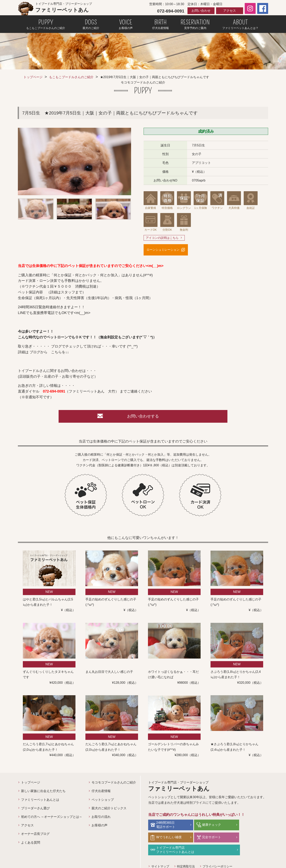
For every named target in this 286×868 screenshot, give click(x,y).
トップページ (33, 77)
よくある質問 (31, 844)
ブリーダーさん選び (35, 810)
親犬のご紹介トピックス (109, 810)
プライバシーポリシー (221, 855)
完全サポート (167, 838)
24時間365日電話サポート (167, 826)
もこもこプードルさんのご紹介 (71, 77)
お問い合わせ (201, 11)
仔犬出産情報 (101, 793)
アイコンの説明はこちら (163, 238)
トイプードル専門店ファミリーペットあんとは (216, 838)
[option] (74, 161)
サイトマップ (161, 855)
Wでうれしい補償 (250, 826)
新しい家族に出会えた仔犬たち (43, 793)
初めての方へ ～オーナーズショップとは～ (52, 818)
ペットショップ (103, 801)
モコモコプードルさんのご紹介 (114, 784)
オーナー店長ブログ (35, 836)
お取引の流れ (101, 818)
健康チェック (207, 826)
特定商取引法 (188, 855)
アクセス (230, 11)
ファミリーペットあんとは (40, 801)
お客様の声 (100, 827)
